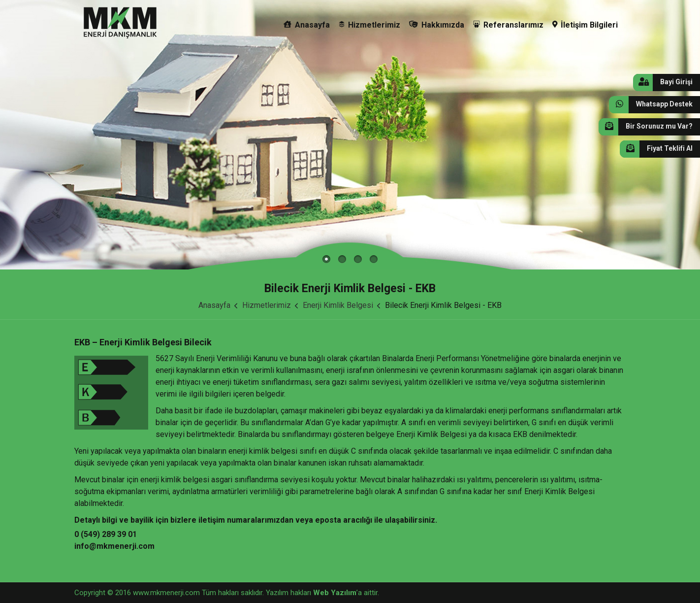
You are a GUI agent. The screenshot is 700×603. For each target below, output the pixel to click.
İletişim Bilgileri (585, 25)
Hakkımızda (437, 25)
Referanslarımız (508, 25)
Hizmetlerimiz (369, 25)
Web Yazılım (335, 593)
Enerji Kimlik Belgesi (338, 305)
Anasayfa (307, 25)
